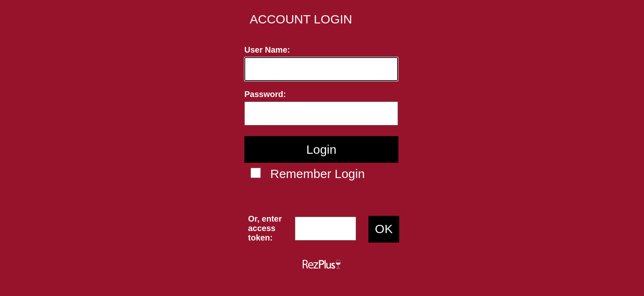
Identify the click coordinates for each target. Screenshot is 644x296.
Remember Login (317, 174)
